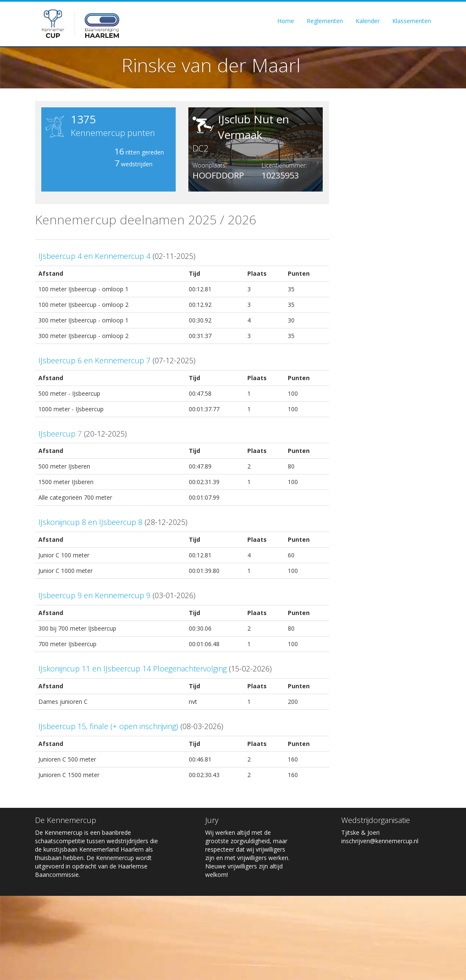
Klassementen (412, 22)
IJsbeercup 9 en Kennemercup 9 (94, 595)
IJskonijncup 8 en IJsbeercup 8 (90, 522)
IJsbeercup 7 (60, 434)
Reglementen (325, 22)
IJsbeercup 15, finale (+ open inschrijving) (108, 726)
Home (286, 22)
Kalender (368, 22)
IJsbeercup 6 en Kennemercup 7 (94, 360)
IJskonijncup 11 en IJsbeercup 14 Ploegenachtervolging (133, 668)
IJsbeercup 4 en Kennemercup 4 (94, 256)
